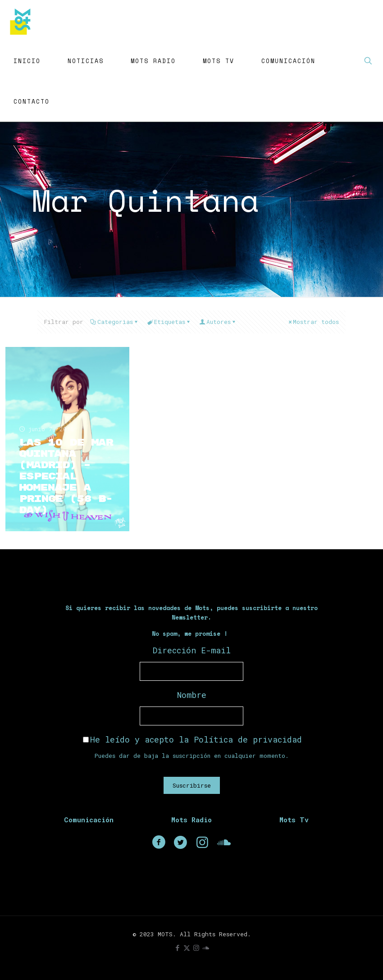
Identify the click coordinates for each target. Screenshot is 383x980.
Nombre (192, 695)
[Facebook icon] (177, 948)
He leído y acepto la (192, 739)
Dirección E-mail (192, 650)
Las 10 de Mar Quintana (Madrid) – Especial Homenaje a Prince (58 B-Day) (66, 476)
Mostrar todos (313, 322)
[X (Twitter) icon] (187, 948)
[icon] (206, 948)
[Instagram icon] (196, 948)
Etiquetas (169, 322)
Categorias (114, 322)
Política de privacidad (248, 739)
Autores (218, 322)
